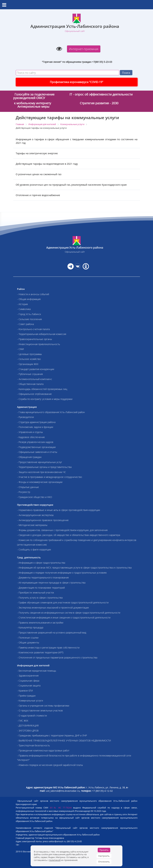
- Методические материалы (32, 525)
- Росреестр (24, 492)
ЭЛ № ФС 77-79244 (61, 808)
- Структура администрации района (36, 422)
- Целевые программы (29, 354)
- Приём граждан (26, 696)
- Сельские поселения (29, 319)
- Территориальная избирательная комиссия (42, 334)
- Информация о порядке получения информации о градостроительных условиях (62, 573)
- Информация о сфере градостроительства (41, 563)
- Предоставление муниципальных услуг (40, 462)
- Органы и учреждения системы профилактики (43, 706)
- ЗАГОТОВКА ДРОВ (28, 731)
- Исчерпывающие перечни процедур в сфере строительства (51, 583)
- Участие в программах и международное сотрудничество (50, 477)
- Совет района (25, 324)
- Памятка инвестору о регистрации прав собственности (48, 648)
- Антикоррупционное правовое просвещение (43, 520)
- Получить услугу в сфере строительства (40, 598)
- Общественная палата (30, 384)
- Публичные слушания (30, 374)
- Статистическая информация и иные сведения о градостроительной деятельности (64, 618)
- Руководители (25, 417)
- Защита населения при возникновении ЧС (42, 472)
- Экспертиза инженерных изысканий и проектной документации (53, 608)
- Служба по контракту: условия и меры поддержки (45, 399)
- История (22, 304)
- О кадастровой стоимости (32, 716)
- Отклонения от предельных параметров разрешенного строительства (57, 657)
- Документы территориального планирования (43, 578)
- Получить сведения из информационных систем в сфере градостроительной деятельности (69, 613)
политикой (55, 860)
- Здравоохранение (28, 676)
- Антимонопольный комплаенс (35, 379)
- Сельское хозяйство (29, 359)
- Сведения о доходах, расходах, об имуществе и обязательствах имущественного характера (69, 535)
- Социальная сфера (28, 681)
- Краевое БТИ (25, 691)
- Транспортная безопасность (33, 745)
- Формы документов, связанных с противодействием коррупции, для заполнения (62, 530)
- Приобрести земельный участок (36, 593)
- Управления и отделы (30, 432)
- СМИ (20, 349)
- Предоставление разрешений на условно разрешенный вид (52, 633)
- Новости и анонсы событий (33, 294)
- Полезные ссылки (28, 638)
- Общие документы (28, 642)
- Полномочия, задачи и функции (35, 427)
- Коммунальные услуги (30, 701)
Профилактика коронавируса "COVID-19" (76, 82)
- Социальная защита (29, 686)
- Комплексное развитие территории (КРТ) (40, 652)
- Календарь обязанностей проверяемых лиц (42, 389)
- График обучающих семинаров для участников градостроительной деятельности (63, 602)
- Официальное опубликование (34, 394)
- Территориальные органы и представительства (44, 467)
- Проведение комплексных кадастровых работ (43, 750)
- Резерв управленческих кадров (35, 442)
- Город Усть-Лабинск (29, 314)
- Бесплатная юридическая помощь (37, 671)
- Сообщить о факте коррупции (34, 550)
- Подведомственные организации (36, 447)
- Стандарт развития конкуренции (36, 369)
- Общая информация (29, 299)
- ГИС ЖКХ (23, 721)
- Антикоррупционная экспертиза (35, 515)
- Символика (24, 309)
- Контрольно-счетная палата (33, 329)
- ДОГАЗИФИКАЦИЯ (28, 725)
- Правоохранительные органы (34, 339)
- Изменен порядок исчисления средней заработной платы (50, 765)
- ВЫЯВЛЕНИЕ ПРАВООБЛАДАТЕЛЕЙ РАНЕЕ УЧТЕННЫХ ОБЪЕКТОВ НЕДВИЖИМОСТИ (64, 741)
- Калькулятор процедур (30, 627)
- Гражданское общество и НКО (35, 497)
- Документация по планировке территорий (41, 588)
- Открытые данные (28, 487)
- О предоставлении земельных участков (40, 710)
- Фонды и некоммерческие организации (40, 482)
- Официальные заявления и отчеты (37, 452)
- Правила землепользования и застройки (40, 623)
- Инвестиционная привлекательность (39, 344)
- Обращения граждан (29, 457)
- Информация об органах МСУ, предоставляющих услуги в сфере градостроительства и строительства (74, 568)
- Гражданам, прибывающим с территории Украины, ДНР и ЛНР (52, 735)
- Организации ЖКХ (28, 364)
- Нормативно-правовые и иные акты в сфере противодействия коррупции (58, 510)
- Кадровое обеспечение (31, 437)
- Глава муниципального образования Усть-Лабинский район (51, 412)
